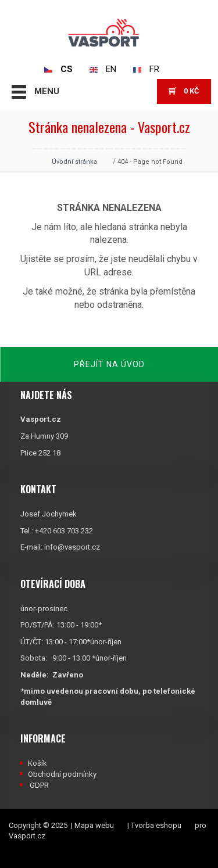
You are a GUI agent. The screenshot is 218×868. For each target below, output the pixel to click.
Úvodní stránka (74, 162)
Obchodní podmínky (62, 774)
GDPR (39, 785)
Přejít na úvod (109, 364)
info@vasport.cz (72, 547)
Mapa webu (94, 825)
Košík (37, 763)
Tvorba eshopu (156, 825)
